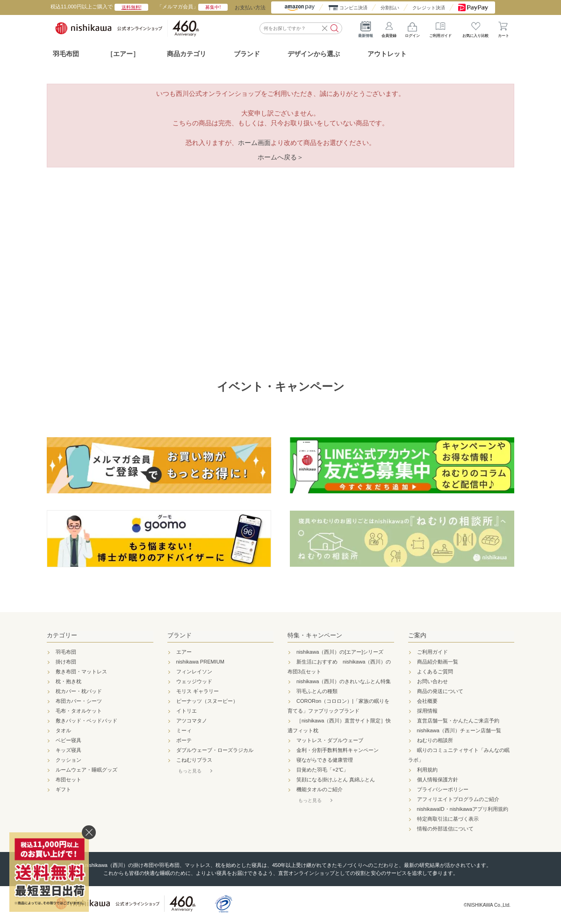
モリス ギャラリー (198, 691)
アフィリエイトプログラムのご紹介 (458, 799)
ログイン (412, 28)
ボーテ (184, 740)
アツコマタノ (192, 721)
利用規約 (427, 770)
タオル (63, 730)
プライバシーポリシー (443, 789)
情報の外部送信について (445, 829)
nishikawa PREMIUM (200, 662)
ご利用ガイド (440, 28)
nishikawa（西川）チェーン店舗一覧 (459, 730)
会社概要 (427, 701)
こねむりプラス (194, 760)
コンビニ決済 (353, 8)
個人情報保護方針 (438, 780)
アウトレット (387, 54)
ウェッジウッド (194, 681)
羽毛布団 (66, 54)
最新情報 (366, 28)
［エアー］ (123, 54)
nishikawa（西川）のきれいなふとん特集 (344, 681)
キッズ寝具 (68, 750)
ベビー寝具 (68, 740)
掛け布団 (66, 662)
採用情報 (427, 711)
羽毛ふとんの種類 (317, 691)
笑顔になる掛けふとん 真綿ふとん (336, 780)
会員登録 (389, 28)
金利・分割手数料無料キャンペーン (338, 750)
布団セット (68, 780)
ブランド (180, 635)
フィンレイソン (194, 671)
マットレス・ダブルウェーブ (330, 740)
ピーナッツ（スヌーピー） (207, 701)
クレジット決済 (429, 8)
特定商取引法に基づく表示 (448, 819)
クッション (68, 760)
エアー (184, 652)
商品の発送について (440, 691)
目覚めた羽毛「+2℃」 (322, 770)
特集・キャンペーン (315, 635)
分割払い (390, 8)
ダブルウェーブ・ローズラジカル (215, 750)
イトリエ (187, 711)
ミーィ (184, 730)
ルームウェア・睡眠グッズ (86, 770)
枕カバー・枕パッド (79, 691)
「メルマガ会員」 (192, 7)
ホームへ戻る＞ (280, 157)
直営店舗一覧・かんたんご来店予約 (458, 721)
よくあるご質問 (435, 671)
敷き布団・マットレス (81, 671)
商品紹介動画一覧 (438, 662)
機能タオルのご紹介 (320, 789)
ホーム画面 (254, 143)
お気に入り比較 (475, 28)
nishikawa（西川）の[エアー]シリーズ (340, 652)
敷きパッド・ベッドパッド (86, 721)
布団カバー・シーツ (79, 701)
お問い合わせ (432, 681)
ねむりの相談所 (435, 740)
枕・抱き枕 (68, 681)
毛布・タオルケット (79, 711)
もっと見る (190, 771)
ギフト (63, 789)
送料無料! (132, 7)
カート (503, 28)
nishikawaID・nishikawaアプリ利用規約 (463, 809)
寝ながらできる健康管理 (325, 760)
